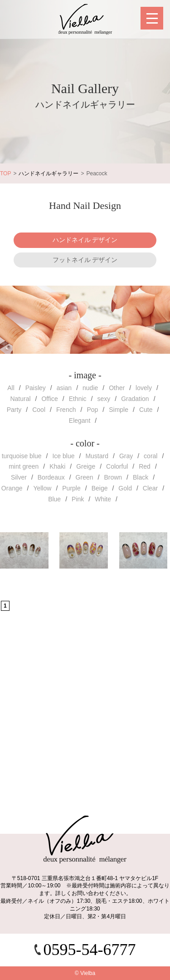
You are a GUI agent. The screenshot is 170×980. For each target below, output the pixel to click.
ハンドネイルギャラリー (49, 173)
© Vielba (85, 973)
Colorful (117, 466)
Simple (119, 410)
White (103, 499)
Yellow (42, 488)
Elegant (80, 421)
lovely (144, 388)
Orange (12, 488)
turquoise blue (22, 456)
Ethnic (78, 399)
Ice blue (63, 456)
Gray (126, 456)
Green (85, 477)
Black (141, 477)
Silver (19, 477)
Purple (71, 488)
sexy (104, 399)
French (66, 410)
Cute (146, 410)
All (11, 388)
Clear (150, 488)
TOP (5, 173)
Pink (78, 499)
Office (49, 399)
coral (151, 456)
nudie (90, 388)
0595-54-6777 (90, 950)
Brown (113, 477)
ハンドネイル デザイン (85, 240)
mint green (24, 466)
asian (64, 388)
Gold (125, 488)
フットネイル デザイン (85, 260)
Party (14, 410)
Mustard (97, 456)
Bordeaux (51, 477)
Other (117, 388)
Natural (20, 399)
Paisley (36, 388)
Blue (54, 499)
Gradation (135, 399)
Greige (86, 466)
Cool (39, 410)
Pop (92, 410)
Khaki (57, 466)
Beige (100, 488)
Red (145, 466)
